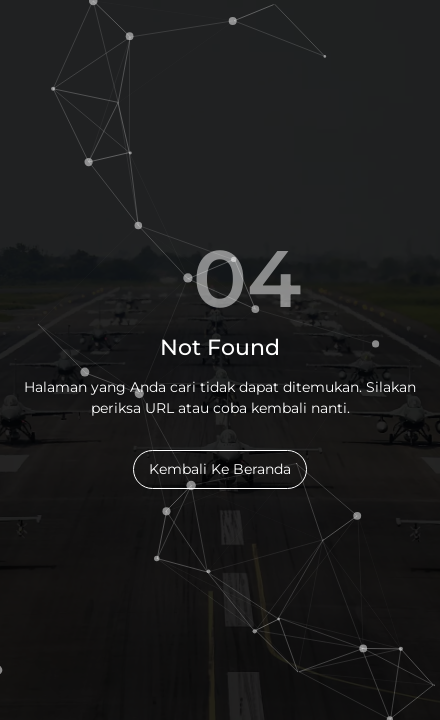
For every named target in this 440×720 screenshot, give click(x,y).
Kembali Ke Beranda (220, 469)
